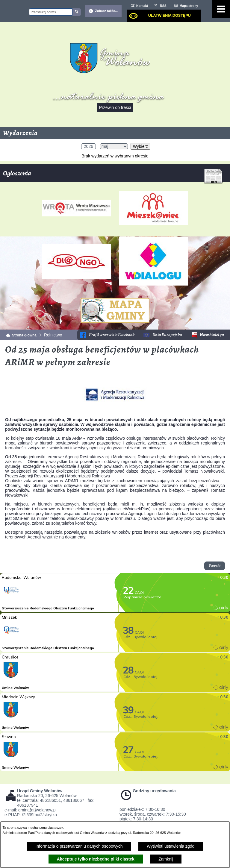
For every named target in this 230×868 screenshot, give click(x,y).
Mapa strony (189, 6)
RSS (163, 6)
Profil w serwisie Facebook (112, 335)
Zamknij (166, 859)
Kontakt (142, 6)
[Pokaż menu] (221, 9)
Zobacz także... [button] (107, 11)
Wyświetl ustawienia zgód (171, 846)
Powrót (215, 566)
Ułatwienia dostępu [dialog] (170, 16)
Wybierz (140, 146)
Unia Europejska (167, 335)
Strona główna (24, 335)
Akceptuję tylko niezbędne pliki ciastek (96, 859)
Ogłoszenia (113, 176)
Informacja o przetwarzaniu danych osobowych (79, 846)
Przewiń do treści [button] (115, 107)
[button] (115, 409)
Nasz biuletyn (212, 335)
